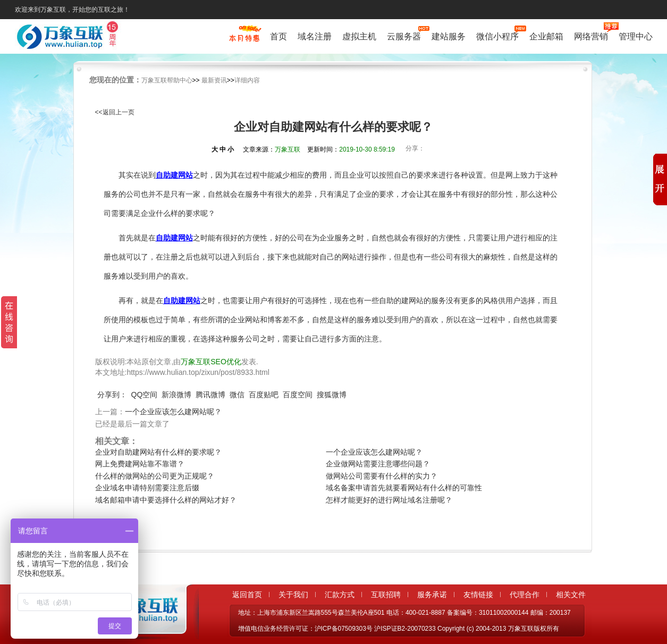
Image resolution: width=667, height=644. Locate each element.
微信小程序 (497, 35)
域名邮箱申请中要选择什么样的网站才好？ (166, 500)
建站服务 (449, 36)
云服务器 (404, 35)
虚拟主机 (359, 36)
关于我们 (293, 595)
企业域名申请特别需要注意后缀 (147, 488)
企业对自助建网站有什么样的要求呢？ (158, 452)
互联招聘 (386, 595)
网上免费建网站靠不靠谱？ (140, 464)
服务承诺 (432, 595)
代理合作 (525, 595)
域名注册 (315, 36)
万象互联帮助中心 (167, 80)
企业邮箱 (546, 36)
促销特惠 (244, 39)
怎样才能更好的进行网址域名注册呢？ (389, 500)
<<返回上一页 (115, 112)
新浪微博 (176, 395)
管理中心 (636, 36)
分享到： (112, 395)
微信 (237, 395)
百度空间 (298, 395)
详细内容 (247, 80)
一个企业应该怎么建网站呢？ (173, 412)
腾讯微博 (210, 395)
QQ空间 (145, 395)
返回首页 (247, 595)
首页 (278, 36)
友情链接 (478, 595)
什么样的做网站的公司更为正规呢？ (155, 476)
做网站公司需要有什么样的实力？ (382, 476)
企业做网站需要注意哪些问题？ (378, 464)
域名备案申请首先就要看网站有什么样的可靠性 (404, 488)
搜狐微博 (332, 395)
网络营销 (591, 35)
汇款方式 (340, 595)
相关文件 (571, 595)
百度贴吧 (264, 395)
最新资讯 (214, 80)
